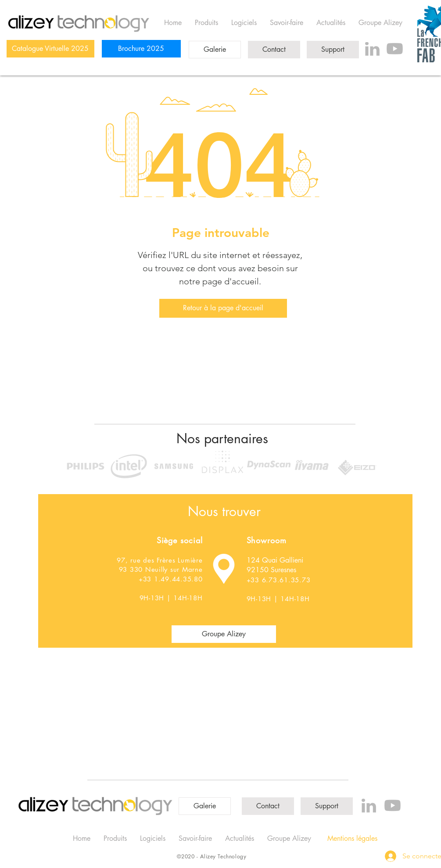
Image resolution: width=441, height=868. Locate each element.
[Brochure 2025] (141, 49)
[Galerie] (215, 50)
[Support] (333, 50)
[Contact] (274, 50)
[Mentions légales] (352, 839)
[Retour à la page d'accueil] (223, 308)
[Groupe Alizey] (224, 634)
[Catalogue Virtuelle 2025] (50, 49)
